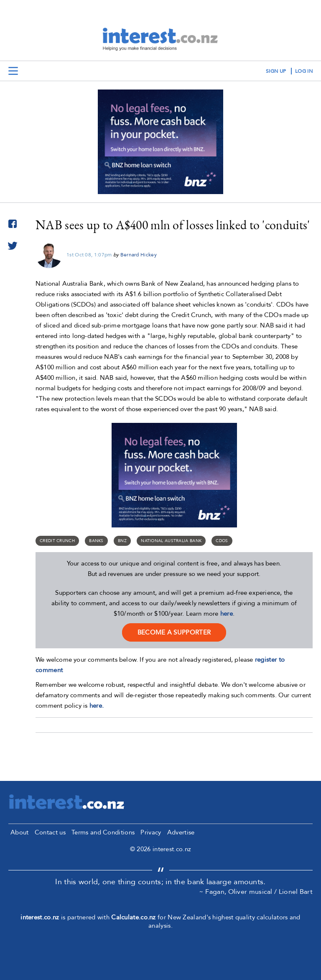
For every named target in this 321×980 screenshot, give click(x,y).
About (20, 832)
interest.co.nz (40, 917)
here (227, 614)
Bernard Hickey (139, 255)
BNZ (122, 541)
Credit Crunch (57, 541)
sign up (276, 71)
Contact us (50, 832)
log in (304, 71)
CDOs (222, 541)
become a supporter (174, 632)
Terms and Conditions (103, 832)
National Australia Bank (171, 541)
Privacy (151, 832)
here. (97, 706)
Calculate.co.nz (134, 917)
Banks (96, 541)
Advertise (181, 832)
